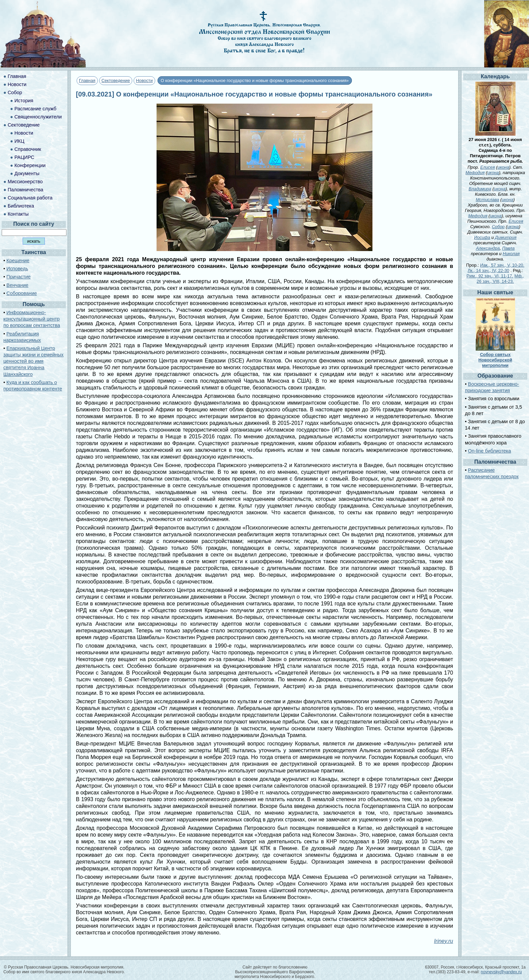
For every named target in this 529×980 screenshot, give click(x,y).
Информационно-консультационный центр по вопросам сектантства (32, 319)
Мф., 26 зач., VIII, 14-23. (500, 279)
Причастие (19, 277)
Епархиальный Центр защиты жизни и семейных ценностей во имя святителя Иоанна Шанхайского (33, 361)
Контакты (18, 214)
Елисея (488, 167)
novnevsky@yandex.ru (501, 972)
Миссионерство (25, 182)
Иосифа (482, 237)
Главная (87, 80)
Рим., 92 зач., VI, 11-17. (490, 276)
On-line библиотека (489, 451)
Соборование (22, 293)
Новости (144, 80)
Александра (488, 248)
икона (503, 167)
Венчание (17, 285)
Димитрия (506, 237)
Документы (27, 173)
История (24, 101)
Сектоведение (116, 80)
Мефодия (475, 173)
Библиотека (21, 206)
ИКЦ (19, 141)
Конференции (30, 165)
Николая (511, 254)
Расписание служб (35, 109)
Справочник (28, 149)
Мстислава (487, 200)
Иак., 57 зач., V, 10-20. (502, 265)
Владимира (480, 189)
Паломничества (26, 190)
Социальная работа (30, 198)
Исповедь (17, 269)
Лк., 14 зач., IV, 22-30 (488, 270)
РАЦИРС (24, 157)
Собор (15, 92)
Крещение (18, 261)
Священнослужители (38, 117)
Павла (508, 248)
